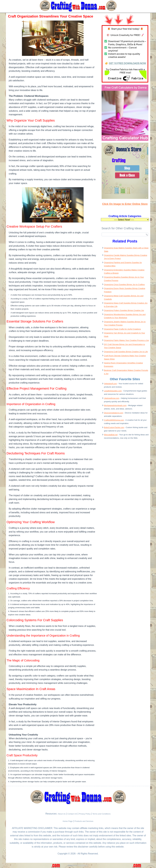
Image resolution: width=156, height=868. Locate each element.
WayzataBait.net (111, 435)
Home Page (68, 821)
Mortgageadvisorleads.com (115, 405)
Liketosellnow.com (112, 398)
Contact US (72, 814)
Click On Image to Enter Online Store (125, 204)
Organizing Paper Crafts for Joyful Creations (122, 329)
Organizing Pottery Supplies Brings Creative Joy (124, 310)
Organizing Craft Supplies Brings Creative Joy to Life (126, 352)
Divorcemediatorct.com (114, 413)
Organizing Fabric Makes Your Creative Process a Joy (126, 340)
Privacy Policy (85, 814)
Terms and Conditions (101, 814)
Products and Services (84, 821)
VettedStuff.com (83, 865)
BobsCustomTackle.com (114, 427)
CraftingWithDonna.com (114, 420)
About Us (62, 814)
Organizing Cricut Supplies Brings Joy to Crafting (124, 284)
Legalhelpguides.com (113, 391)
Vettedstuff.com (110, 384)
